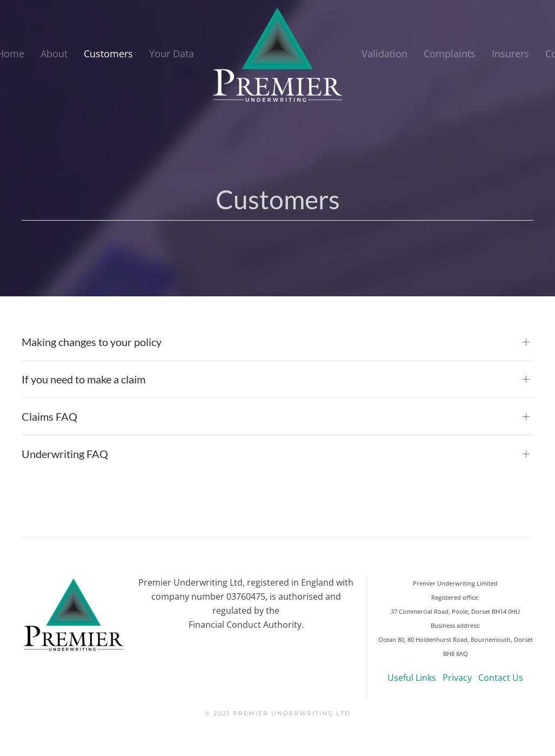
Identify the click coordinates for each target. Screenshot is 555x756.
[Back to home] (278, 54)
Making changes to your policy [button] (92, 342)
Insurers (510, 54)
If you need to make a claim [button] (83, 379)
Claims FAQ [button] (49, 416)
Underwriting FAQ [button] (65, 454)
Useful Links (412, 678)
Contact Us (501, 678)
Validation (385, 54)
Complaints (450, 54)
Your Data (172, 54)
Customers (108, 54)
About (54, 54)
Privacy (457, 678)
